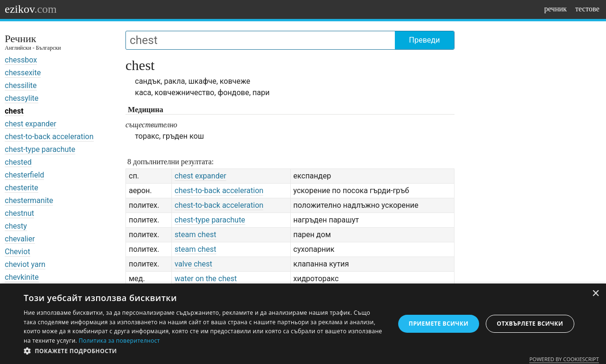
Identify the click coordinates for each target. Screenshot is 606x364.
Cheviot (18, 252)
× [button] (595, 294)
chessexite (23, 73)
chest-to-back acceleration (49, 137)
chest (14, 111)
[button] (204, 351)
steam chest (196, 235)
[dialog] (303, 324)
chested (18, 162)
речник (555, 9)
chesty (16, 226)
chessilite (21, 85)
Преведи (424, 40)
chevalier (20, 239)
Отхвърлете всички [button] (530, 324)
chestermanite (29, 200)
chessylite (22, 98)
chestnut (19, 213)
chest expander (31, 124)
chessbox (21, 60)
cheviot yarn (25, 264)
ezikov (31, 9)
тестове (587, 9)
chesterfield (24, 175)
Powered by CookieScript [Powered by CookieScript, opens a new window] (564, 359)
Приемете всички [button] (438, 324)
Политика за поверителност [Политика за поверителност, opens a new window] (119, 341)
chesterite (22, 188)
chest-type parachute (40, 149)
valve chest (194, 264)
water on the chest (206, 279)
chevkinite (22, 277)
